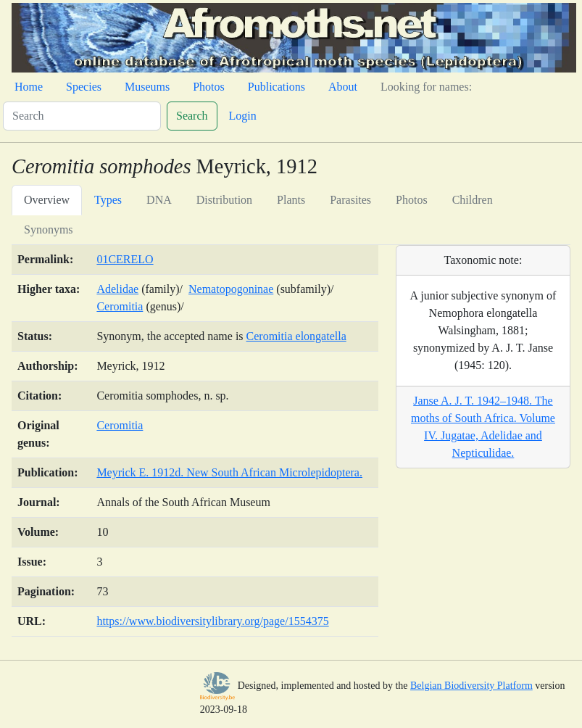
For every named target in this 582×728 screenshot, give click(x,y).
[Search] (82, 116)
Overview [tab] (47, 200)
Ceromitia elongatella (296, 336)
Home (29, 87)
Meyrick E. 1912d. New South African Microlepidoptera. (229, 472)
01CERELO (125, 259)
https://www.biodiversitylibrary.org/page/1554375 (212, 621)
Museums (147, 87)
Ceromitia (120, 306)
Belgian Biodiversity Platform (471, 686)
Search (192, 116)
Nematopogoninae (231, 289)
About (343, 87)
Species (84, 87)
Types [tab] (108, 200)
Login (243, 116)
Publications (277, 87)
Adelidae (117, 289)
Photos (209, 87)
